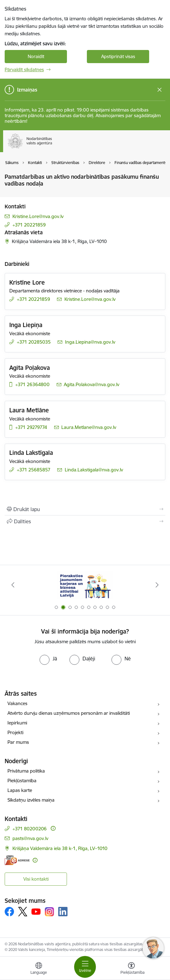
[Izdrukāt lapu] (85, 509)
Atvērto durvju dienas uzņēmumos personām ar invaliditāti (69, 713)
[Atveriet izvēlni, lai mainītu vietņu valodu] (39, 969)
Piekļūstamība (22, 781)
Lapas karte (20, 790)
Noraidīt (36, 56)
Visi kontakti (36, 879)
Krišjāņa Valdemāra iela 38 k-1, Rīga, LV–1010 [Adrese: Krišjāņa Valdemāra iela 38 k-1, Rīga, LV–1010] (60, 848)
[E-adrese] (17, 860)
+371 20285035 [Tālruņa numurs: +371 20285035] (34, 342)
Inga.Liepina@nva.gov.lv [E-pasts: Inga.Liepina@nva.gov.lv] (90, 342)
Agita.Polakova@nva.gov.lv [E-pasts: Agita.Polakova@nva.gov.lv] (92, 384)
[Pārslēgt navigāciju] (85, 967)
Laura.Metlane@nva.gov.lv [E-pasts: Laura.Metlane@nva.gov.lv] (89, 427)
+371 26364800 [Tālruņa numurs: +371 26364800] (32, 384)
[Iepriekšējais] (13, 585)
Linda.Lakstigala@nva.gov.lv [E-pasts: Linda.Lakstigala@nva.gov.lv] (94, 470)
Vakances (17, 703)
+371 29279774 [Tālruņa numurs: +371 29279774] (31, 427)
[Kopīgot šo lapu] (85, 521)
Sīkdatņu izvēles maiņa (31, 800)
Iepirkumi (17, 723)
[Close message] (160, 90)
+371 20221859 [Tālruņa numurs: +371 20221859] (29, 225)
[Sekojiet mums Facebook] (9, 912)
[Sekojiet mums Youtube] (36, 911)
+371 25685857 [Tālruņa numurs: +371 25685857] (34, 470)
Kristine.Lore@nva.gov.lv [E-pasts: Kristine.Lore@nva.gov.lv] (38, 216)
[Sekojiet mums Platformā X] (23, 912)
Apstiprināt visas (118, 56)
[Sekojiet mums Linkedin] (63, 912)
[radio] (48, 659)
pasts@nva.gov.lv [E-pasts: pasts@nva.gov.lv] (30, 838)
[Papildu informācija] (53, 828)
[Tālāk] (157, 585)
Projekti (15, 732)
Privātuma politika (26, 771)
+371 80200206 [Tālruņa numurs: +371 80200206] (30, 829)
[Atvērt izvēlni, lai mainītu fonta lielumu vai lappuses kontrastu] (131, 969)
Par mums (18, 742)
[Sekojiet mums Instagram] (50, 912)
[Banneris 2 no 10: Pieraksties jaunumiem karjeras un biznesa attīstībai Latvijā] (85, 585)
